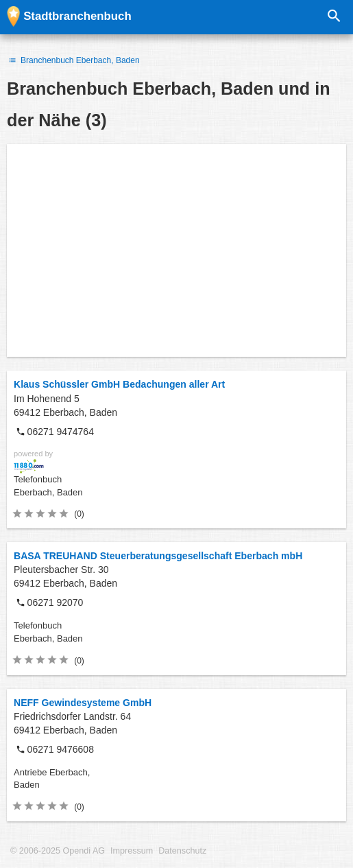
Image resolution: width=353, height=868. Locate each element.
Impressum (132, 851)
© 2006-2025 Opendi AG (58, 851)
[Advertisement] (176, 250)
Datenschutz (182, 851)
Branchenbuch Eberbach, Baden (73, 60)
